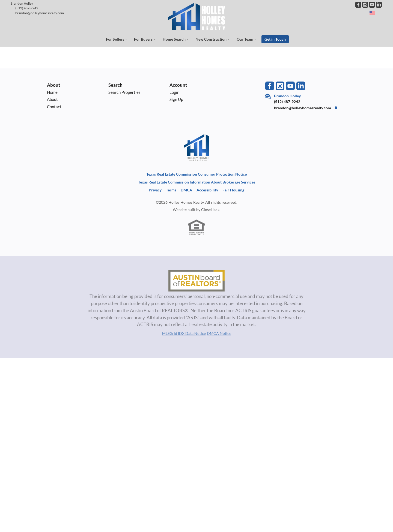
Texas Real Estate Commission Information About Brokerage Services (197, 182)
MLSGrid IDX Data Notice (184, 333)
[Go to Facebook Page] (358, 5)
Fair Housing (233, 190)
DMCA (186, 190)
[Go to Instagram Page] (365, 5)
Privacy (155, 190)
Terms (171, 190)
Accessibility (207, 190)
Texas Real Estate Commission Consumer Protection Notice (196, 174)
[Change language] (375, 13)
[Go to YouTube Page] (372, 5)
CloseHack (210, 209)
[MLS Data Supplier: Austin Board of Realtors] (196, 280)
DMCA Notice (219, 333)
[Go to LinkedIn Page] (379, 5)
